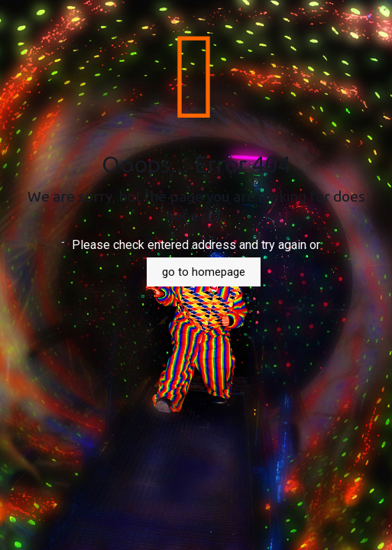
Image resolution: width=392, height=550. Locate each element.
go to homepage (204, 272)
